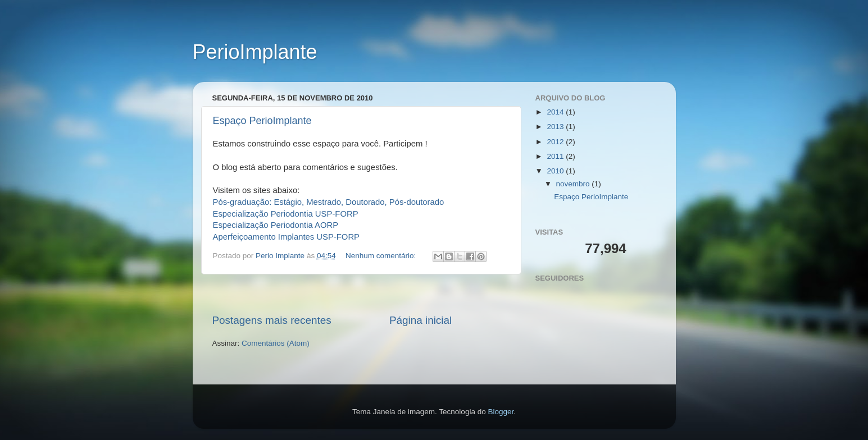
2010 (556, 171)
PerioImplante (255, 52)
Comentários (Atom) (276, 343)
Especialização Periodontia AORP (276, 225)
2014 (556, 112)
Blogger (501, 412)
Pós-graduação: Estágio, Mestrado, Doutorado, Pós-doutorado (329, 202)
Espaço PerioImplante (262, 121)
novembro (574, 184)
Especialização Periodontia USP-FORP (286, 214)
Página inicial (421, 320)
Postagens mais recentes (272, 320)
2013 (556, 127)
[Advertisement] (361, 294)
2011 (556, 156)
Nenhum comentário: (382, 256)
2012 (556, 142)
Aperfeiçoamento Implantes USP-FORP (287, 237)
